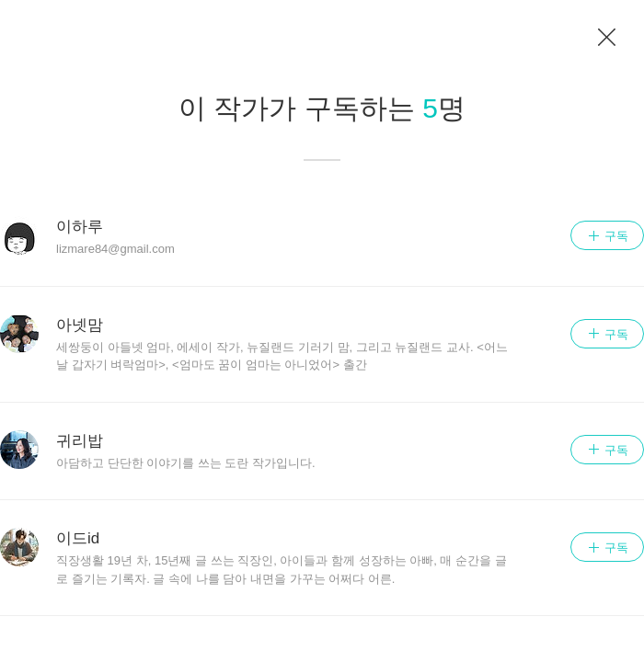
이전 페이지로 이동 (607, 38)
